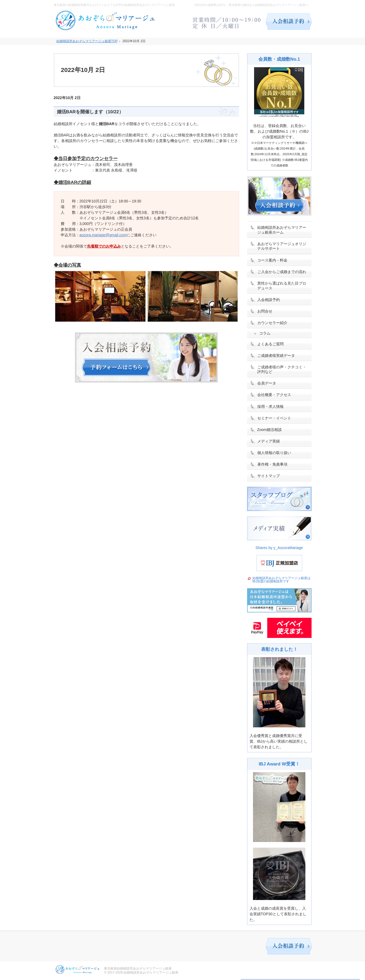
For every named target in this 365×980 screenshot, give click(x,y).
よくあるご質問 (270, 344)
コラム (265, 333)
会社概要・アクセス (274, 395)
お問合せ (265, 311)
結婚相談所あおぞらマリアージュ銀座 (151, 972)
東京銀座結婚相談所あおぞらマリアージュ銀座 (138, 968)
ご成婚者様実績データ (276, 355)
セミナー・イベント (274, 418)
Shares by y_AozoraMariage (279, 548)
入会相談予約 (269, 300)
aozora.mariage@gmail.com (103, 235)
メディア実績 (269, 441)
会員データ (267, 383)
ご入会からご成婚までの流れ (282, 272)
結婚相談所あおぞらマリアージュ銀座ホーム (282, 230)
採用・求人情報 (270, 406)
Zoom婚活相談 (270, 430)
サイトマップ (269, 476)
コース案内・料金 (272, 260)
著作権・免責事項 (272, 464)
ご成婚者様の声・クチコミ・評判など (282, 369)
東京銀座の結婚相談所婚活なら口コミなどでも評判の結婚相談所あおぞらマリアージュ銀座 (114, 5)
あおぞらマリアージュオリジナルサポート (282, 246)
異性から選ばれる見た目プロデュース (282, 286)
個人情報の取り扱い (274, 453)
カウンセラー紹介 (272, 323)
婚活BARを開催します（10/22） (90, 112)
